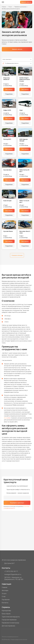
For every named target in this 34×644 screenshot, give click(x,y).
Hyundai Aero (7, 170)
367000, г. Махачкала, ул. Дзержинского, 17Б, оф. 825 (14, 578)
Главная (4, 7)
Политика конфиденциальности (10, 637)
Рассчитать (9, 89)
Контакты (5, 603)
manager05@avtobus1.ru (13, 574)
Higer (21, 110)
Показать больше (17, 255)
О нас (4, 597)
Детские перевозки (8, 626)
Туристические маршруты (11, 617)
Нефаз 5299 (7, 110)
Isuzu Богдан (7, 201)
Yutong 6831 (7, 139)
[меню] (3, 2)
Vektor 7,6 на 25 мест (24, 201)
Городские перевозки (9, 620)
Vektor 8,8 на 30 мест (24, 171)
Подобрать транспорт (17, 503)
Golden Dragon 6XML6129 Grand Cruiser (25, 79)
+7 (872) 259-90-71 (11, 571)
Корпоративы (6, 611)
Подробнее (9, 94)
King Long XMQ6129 (6, 79)
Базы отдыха (6, 614)
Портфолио (6, 600)
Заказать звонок (26, 2)
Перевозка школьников (20, 7)
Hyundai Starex (8, 231)
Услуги (10, 7)
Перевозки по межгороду (10, 623)
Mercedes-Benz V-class (25, 232)
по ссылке (7, 418)
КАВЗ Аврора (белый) (23, 140)
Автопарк (5, 590)
